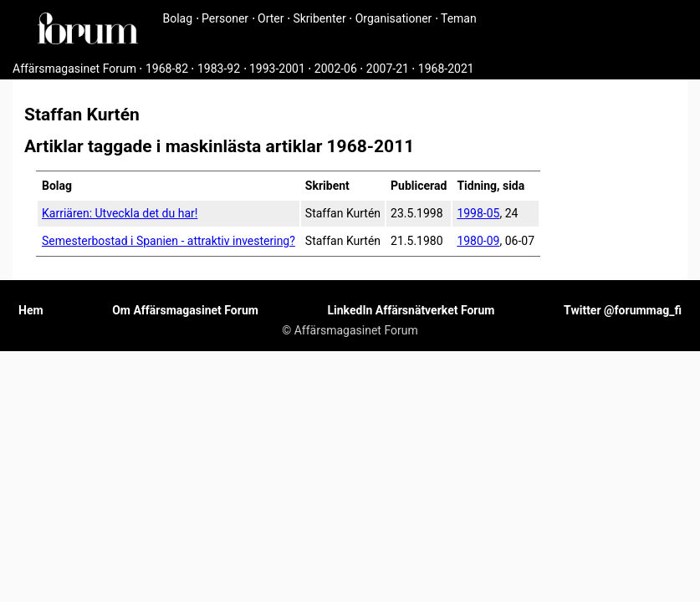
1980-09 (478, 241)
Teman (459, 18)
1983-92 (219, 69)
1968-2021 (446, 69)
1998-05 (478, 213)
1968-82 (167, 69)
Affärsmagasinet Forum (74, 69)
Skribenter (319, 18)
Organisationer (394, 18)
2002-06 (336, 69)
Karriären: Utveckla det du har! (120, 213)
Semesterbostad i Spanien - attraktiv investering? (169, 241)
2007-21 (388, 69)
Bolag (178, 18)
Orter (271, 18)
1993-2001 (277, 69)
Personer (225, 18)
